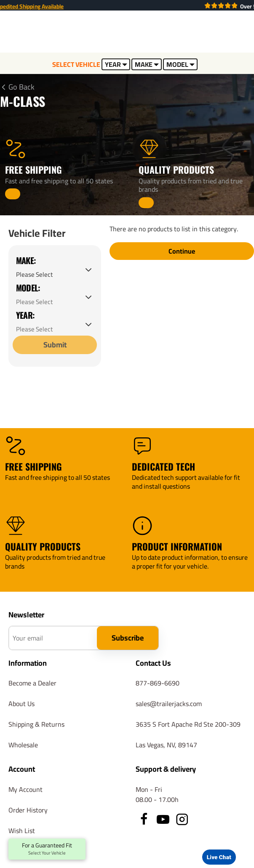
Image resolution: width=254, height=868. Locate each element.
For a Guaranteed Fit (47, 849)
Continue (182, 251)
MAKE (147, 64)
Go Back (21, 87)
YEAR (116, 64)
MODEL (180, 64)
